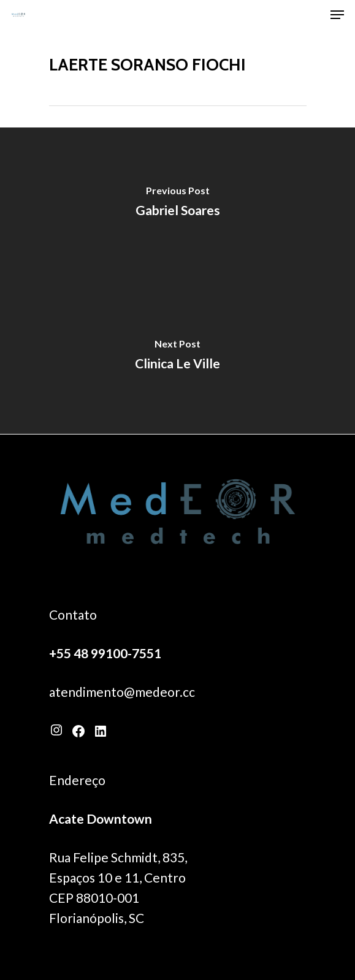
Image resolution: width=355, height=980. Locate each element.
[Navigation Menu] (337, 15)
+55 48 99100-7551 (105, 653)
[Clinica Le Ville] (177, 357)
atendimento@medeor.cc (122, 692)
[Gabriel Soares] (177, 204)
